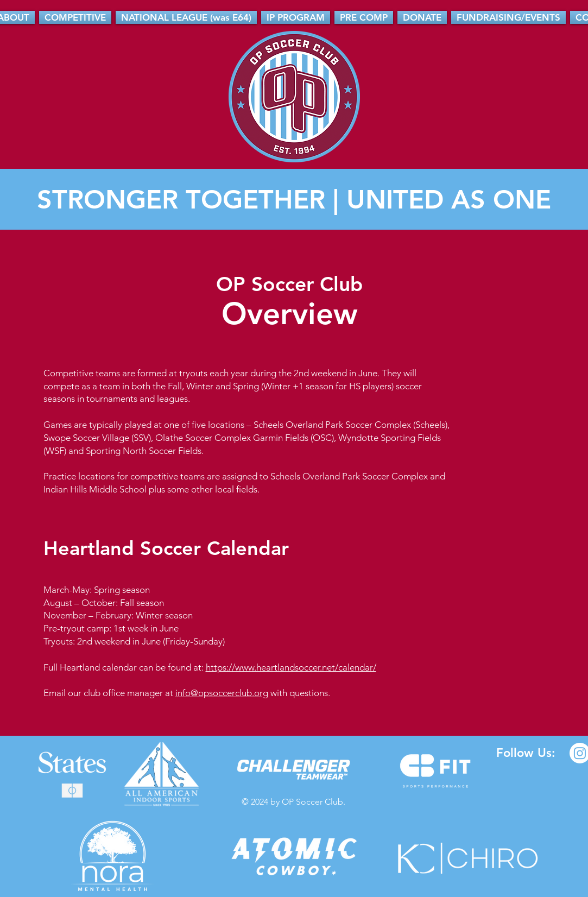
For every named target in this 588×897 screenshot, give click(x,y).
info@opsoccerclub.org (222, 693)
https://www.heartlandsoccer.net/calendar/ (291, 667)
